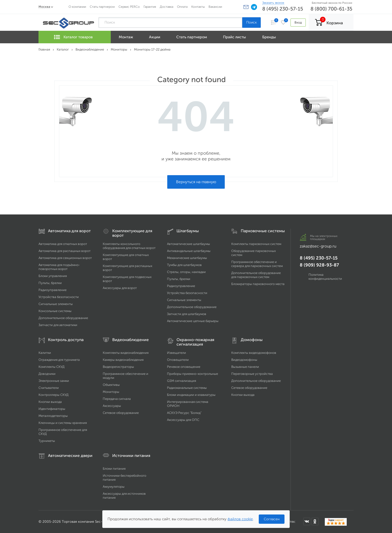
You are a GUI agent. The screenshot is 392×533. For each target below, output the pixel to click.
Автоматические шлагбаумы (188, 244)
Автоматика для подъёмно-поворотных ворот (59, 267)
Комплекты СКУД (51, 367)
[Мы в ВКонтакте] (307, 521)
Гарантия (150, 7)
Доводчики (47, 374)
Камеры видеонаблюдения (123, 360)
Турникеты (47, 441)
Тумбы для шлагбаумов (184, 265)
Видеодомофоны (244, 360)
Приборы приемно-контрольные (192, 374)
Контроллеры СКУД (53, 395)
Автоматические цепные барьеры (193, 321)
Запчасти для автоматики (58, 325)
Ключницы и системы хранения (63, 423)
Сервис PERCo (129, 7)
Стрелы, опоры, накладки (186, 272)
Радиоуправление (52, 290)
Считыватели (49, 388)
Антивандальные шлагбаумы (189, 251)
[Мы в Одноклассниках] (315, 521)
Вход (298, 22)
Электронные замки (54, 381)
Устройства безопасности (59, 297)
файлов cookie (240, 519)
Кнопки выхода (50, 402)
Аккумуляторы (114, 487)
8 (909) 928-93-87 (319, 265)
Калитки (45, 353)
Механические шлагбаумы (187, 258)
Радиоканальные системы (187, 388)
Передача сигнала (117, 399)
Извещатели (176, 353)
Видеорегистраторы (118, 367)
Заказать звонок (273, 3)
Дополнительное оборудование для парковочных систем (256, 275)
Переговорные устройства (252, 374)
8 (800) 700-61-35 (331, 9)
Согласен (272, 519)
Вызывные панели (245, 367)
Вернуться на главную (196, 182)
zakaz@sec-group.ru (318, 246)
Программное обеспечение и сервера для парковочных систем (257, 264)
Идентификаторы (52, 409)
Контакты (198, 7)
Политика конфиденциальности (325, 277)
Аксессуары (112, 406)
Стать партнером (102, 7)
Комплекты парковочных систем (256, 244)
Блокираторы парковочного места (258, 284)
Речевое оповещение (184, 367)
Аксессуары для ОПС (183, 420)
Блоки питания (114, 469)
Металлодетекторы (53, 416)
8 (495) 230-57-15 (283, 9)
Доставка (166, 7)
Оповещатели (178, 360)
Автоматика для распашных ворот (64, 251)
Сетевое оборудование (121, 413)
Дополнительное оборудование (63, 318)
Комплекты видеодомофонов (254, 353)
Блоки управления (53, 276)
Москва (44, 7)
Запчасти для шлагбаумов (187, 314)
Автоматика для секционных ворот (65, 258)
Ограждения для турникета (59, 360)
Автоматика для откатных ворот (63, 244)
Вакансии (215, 7)
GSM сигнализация (181, 381)
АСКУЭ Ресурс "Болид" (184, 413)
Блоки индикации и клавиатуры (191, 395)
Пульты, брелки (50, 283)
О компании (77, 7)
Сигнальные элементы (56, 304)
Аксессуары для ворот (120, 288)
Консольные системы (55, 311)
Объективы (111, 385)
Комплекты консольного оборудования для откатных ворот (129, 246)
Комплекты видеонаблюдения (126, 353)
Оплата (182, 7)
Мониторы (111, 392)
